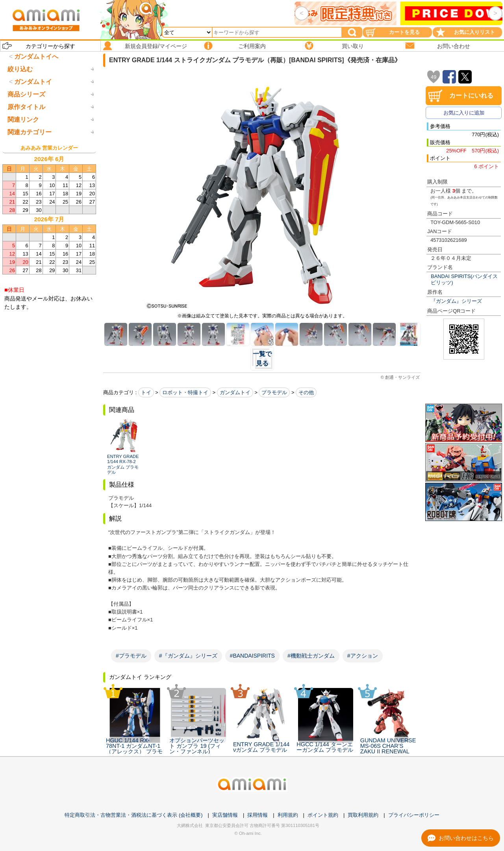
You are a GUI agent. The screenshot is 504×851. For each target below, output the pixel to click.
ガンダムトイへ (36, 57)
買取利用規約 (363, 815)
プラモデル (274, 392)
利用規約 (288, 815)
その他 (306, 392)
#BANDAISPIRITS (252, 656)
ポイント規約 (323, 815)
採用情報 (258, 815)
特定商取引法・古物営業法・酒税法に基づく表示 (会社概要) (133, 815)
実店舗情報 (225, 815)
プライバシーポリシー (414, 815)
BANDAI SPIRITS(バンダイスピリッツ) (464, 279)
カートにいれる (471, 95)
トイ (146, 392)
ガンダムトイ (235, 392)
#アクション (363, 656)
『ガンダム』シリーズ (456, 301)
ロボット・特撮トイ (185, 392)
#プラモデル (131, 656)
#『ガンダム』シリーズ (188, 656)
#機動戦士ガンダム (311, 656)
